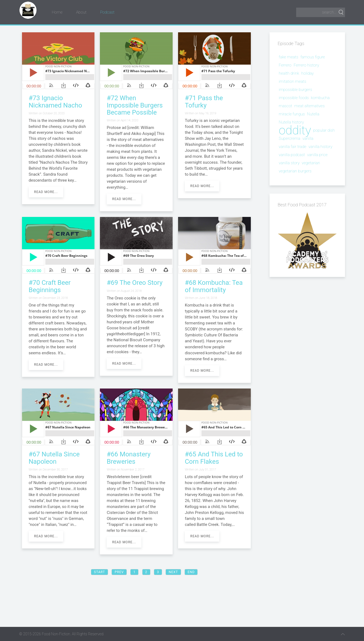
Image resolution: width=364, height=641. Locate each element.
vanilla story (289, 163)
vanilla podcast (292, 155)
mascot (285, 106)
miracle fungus (292, 114)
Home (57, 12)
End (191, 572)
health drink (289, 73)
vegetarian (311, 163)
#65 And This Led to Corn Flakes (214, 458)
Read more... (46, 192)
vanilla (308, 138)
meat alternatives (309, 106)
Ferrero (285, 65)
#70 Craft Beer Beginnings (50, 286)
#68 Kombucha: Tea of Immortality (214, 286)
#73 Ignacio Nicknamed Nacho (56, 102)
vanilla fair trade (292, 147)
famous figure (313, 57)
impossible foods (294, 98)
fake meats (289, 57)
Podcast (107, 12)
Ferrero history (306, 65)
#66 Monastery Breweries (129, 458)
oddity (295, 130)
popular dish (324, 130)
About (81, 12)
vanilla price (317, 155)
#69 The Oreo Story (135, 283)
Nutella (313, 114)
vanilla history (320, 147)
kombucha (320, 98)
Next (173, 572)
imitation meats (292, 81)
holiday (308, 73)
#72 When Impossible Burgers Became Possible (135, 105)
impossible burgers (295, 90)
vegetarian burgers (295, 171)
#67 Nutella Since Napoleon (54, 458)
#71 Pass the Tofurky (204, 102)
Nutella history (291, 122)
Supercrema (289, 138)
